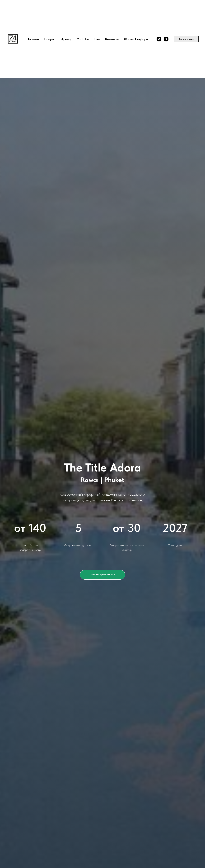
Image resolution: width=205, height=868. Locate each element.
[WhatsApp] (159, 39)
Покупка (50, 39)
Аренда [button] (67, 39)
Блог (97, 39)
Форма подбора (136, 39)
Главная (34, 39)
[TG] (166, 39)
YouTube (83, 39)
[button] (102, 575)
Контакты (112, 39)
